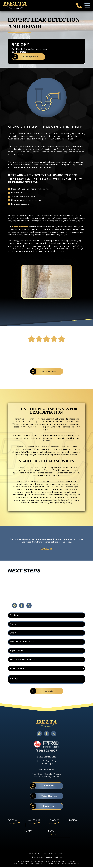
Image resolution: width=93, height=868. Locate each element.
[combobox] (47, 643)
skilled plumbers (20, 228)
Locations (12, 825)
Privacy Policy (36, 858)
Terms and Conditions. (53, 858)
